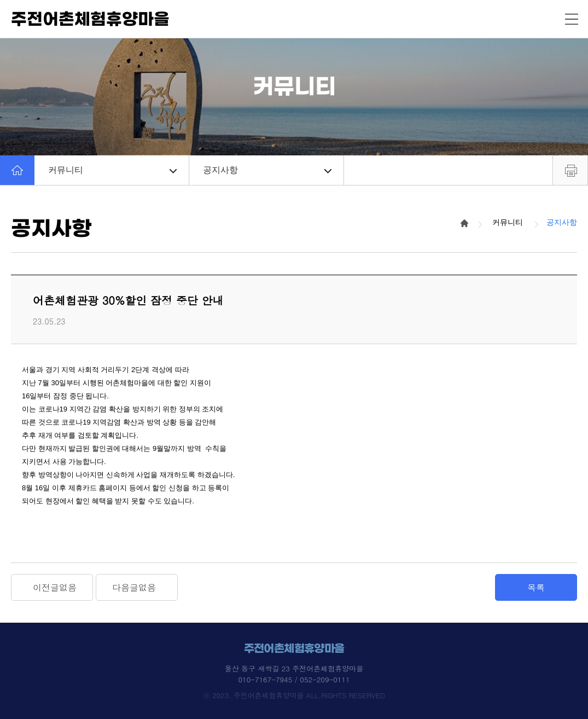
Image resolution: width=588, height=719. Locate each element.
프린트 (570, 170)
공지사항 (267, 170)
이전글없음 (55, 587)
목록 (536, 587)
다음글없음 (134, 587)
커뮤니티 (112, 170)
